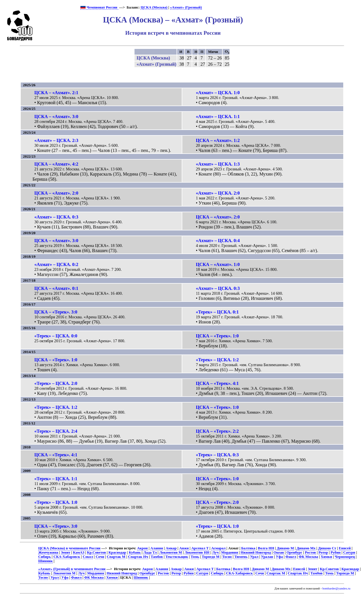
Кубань (135, 552)
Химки (326, 557)
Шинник (45, 561)
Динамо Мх (306, 548)
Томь (195, 557)
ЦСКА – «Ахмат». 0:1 (56, 288)
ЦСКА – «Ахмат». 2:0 (56, 193)
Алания (157, 548)
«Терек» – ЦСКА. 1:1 (56, 479)
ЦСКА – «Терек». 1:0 (217, 336)
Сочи (100, 557)
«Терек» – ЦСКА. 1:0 (56, 502)
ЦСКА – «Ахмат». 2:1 (56, 93)
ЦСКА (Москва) (154, 7)
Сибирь (44, 557)
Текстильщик (177, 557)
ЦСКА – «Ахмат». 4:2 (56, 164)
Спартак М (116, 557)
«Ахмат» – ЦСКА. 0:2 (56, 264)
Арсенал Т (200, 548)
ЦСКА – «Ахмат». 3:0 (56, 116)
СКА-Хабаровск (67, 557)
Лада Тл (150, 552)
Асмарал (218, 548)
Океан (279, 552)
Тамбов (157, 557)
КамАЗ (79, 552)
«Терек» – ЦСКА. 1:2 (217, 360)
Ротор (323, 552)
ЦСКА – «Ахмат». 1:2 (218, 140)
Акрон (142, 548)
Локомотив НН (197, 552)
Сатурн (349, 552)
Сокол (88, 557)
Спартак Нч (138, 557)
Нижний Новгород (256, 552)
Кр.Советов (97, 552)
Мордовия (230, 552)
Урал (254, 557)
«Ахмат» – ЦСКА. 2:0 (218, 193)
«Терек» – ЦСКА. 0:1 (217, 312)
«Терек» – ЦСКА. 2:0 (56, 383)
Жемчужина (48, 552)
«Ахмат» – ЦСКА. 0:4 (218, 241)
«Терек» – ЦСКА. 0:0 (56, 336)
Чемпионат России (99, 7)
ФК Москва (308, 557)
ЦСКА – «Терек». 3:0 (56, 312)
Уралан (267, 557)
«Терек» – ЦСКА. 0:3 (217, 455)
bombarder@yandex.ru (336, 588)
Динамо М (285, 548)
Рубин (336, 552)
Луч (215, 552)
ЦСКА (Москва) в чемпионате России (69, 548)
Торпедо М (211, 557)
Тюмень (241, 557)
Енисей (345, 548)
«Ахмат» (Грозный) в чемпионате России (72, 569)
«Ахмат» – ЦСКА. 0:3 (56, 217)
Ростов (310, 552)
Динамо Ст (327, 548)
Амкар (171, 548)
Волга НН (266, 548)
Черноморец (345, 557)
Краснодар (117, 552)
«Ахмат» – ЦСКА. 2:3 (56, 140)
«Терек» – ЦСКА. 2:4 (56, 431)
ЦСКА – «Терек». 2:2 (217, 431)
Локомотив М (171, 552)
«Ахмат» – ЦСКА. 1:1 (218, 116)
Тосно (227, 557)
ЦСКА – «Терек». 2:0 (217, 502)
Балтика (248, 548)
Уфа (279, 557)
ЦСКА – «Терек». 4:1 (217, 383)
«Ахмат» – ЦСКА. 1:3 (218, 164)
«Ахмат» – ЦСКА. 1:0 (218, 93)
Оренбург (294, 552)
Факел (291, 557)
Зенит (66, 552)
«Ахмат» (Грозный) (186, 7)
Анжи (184, 548)
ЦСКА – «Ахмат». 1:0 (218, 264)
